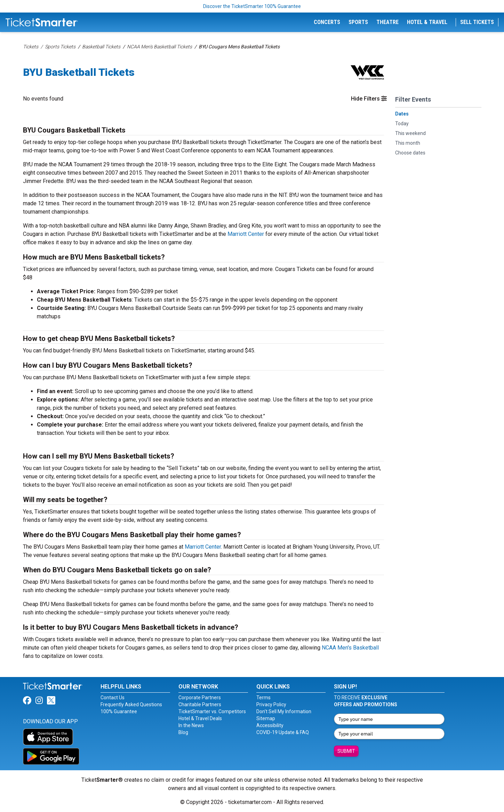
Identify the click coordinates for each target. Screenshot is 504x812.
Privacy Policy (271, 704)
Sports (358, 22)
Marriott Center (246, 234)
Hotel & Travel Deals (200, 718)
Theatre (387, 22)
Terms (263, 698)
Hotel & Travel (427, 22)
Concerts (327, 22)
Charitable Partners (200, 704)
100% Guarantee (119, 711)
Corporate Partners (200, 698)
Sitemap (266, 718)
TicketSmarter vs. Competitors (212, 711)
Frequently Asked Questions (131, 704)
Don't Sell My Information (284, 711)
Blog (183, 732)
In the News (191, 725)
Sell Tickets (477, 22)
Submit (346, 751)
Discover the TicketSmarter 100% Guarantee (252, 6)
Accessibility (270, 725)
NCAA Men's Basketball (350, 648)
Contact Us (113, 698)
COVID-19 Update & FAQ (283, 732)
